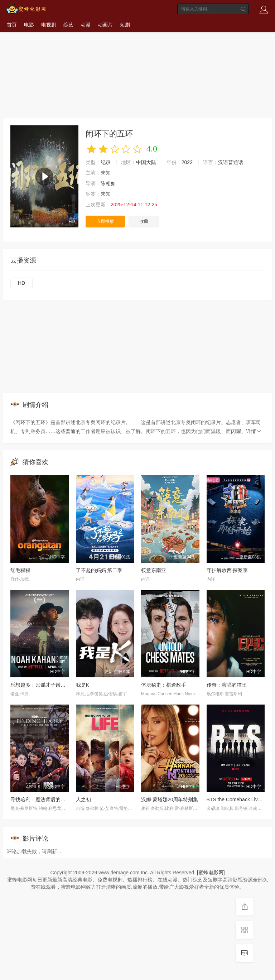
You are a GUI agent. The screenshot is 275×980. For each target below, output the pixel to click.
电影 (29, 25)
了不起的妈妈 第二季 (99, 570)
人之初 (83, 799)
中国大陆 (146, 162)
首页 (12, 25)
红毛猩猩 (20, 570)
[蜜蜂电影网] (211, 873)
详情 (254, 431)
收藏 (144, 221)
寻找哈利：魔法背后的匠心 (40, 799)
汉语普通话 (231, 162)
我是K (83, 685)
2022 (187, 162)
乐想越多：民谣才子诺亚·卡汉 (44, 685)
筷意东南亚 (154, 570)
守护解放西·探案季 (227, 570)
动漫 (86, 25)
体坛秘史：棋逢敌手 (164, 685)
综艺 (68, 25)
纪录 (106, 162)
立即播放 (105, 221)
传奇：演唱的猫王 (227, 685)
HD (21, 283)
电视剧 (49, 25)
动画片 (105, 25)
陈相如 (108, 183)
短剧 (125, 25)
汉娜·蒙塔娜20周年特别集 (170, 799)
